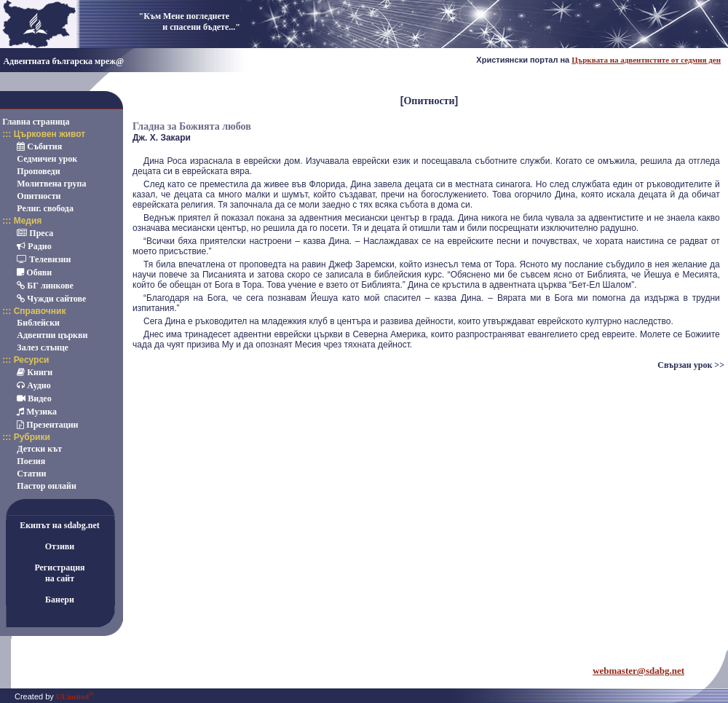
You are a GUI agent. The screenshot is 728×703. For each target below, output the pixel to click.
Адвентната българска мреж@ (63, 61)
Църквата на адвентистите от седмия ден (646, 60)
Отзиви (60, 546)
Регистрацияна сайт (59, 573)
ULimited (75, 696)
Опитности (429, 101)
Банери (60, 600)
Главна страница (36, 122)
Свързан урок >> (691, 365)
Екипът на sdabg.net (60, 525)
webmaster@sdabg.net (638, 671)
